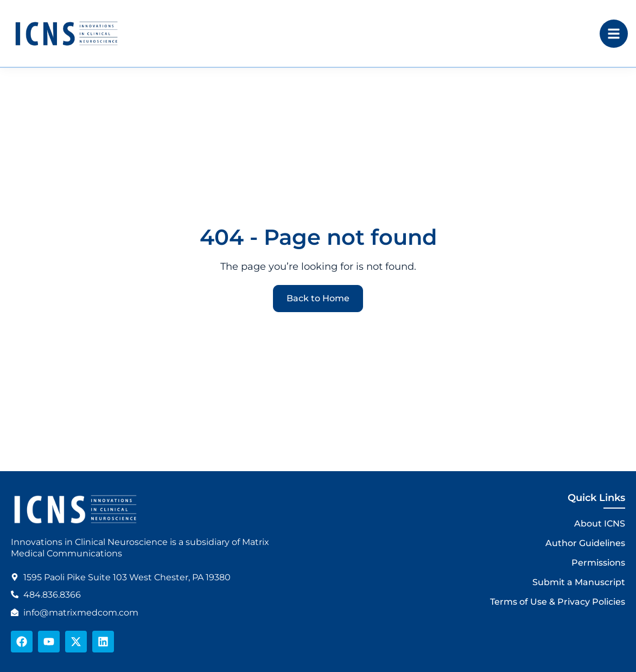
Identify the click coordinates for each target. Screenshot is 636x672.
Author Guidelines (585, 543)
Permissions (598, 563)
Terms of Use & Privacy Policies (558, 602)
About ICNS (600, 524)
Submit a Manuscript (579, 582)
